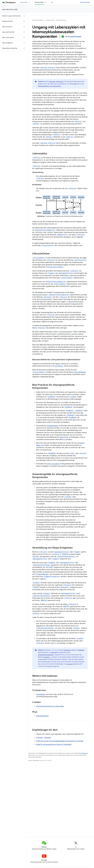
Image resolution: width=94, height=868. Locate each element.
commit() (43, 579)
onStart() (78, 122)
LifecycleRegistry (80, 372)
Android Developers (38, 20)
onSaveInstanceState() (66, 557)
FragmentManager (43, 574)
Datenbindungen (52, 426)
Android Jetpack (76, 36)
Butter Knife (64, 437)
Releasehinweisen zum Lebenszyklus (49, 86)
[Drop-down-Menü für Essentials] (30, 2)
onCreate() (48, 297)
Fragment (51, 273)
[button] (11, 16)
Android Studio (85, 2)
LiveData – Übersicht (44, 738)
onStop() (36, 124)
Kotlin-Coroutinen (53, 464)
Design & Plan (50, 20)
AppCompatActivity (66, 273)
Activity (83, 453)
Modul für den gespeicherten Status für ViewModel (54, 745)
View (72, 453)
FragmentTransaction (52, 577)
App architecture (10, 10)
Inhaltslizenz (84, 753)
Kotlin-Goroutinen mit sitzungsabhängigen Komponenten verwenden (60, 741)
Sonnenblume (41, 694)
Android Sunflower (42, 716)
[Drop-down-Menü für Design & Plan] (46, 2)
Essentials (24, 2)
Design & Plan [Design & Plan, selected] (39, 2)
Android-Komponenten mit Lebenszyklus (50, 706)
